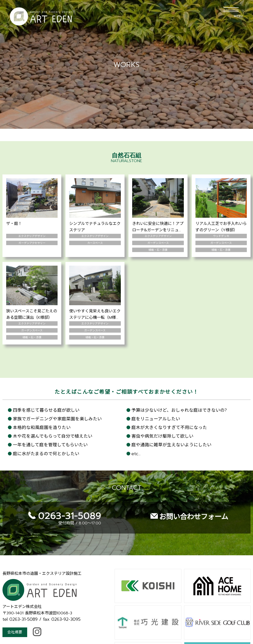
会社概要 (15, 619)
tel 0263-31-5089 (20, 606)
